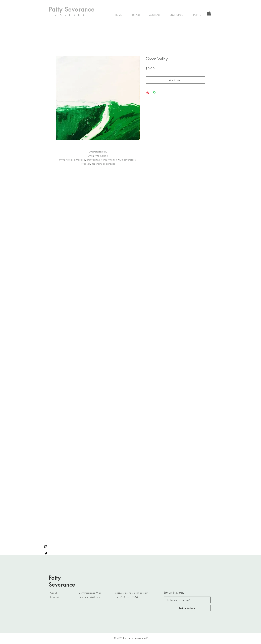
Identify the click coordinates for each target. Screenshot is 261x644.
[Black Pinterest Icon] (46, 553)
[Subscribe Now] (187, 608)
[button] (209, 13)
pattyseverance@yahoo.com (132, 593)
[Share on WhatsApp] (154, 93)
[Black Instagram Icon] (46, 547)
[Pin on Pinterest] (148, 93)
